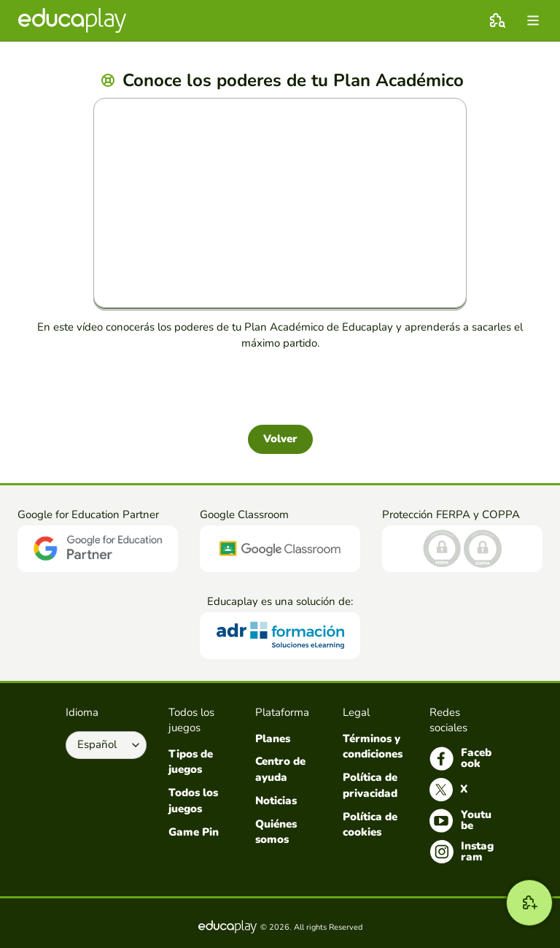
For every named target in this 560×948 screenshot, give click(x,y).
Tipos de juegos (191, 762)
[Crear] (529, 903)
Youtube (460, 821)
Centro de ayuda (280, 769)
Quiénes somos (276, 832)
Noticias (276, 801)
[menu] (533, 20)
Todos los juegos (193, 801)
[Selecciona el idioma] (106, 745)
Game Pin (194, 832)
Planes (273, 739)
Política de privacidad (370, 785)
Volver (280, 439)
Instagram (462, 852)
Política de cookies (370, 825)
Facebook (460, 759)
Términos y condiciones (373, 747)
